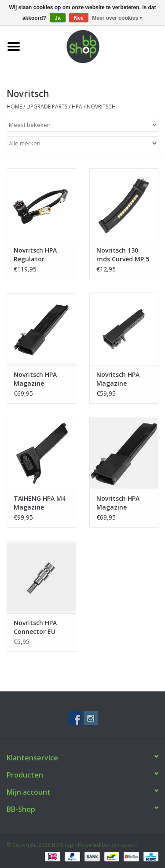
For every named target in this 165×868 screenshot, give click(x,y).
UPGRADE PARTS (47, 107)
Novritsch (101, 107)
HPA (77, 107)
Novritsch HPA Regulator (35, 255)
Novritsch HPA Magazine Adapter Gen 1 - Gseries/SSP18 (121, 379)
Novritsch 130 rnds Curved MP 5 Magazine (123, 255)
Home (14, 107)
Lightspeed (123, 845)
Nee (79, 18)
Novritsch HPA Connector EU (35, 627)
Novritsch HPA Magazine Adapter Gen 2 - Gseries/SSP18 (121, 503)
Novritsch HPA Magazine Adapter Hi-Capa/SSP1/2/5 (35, 379)
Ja (57, 18)
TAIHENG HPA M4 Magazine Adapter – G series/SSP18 (40, 503)
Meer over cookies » (117, 18)
